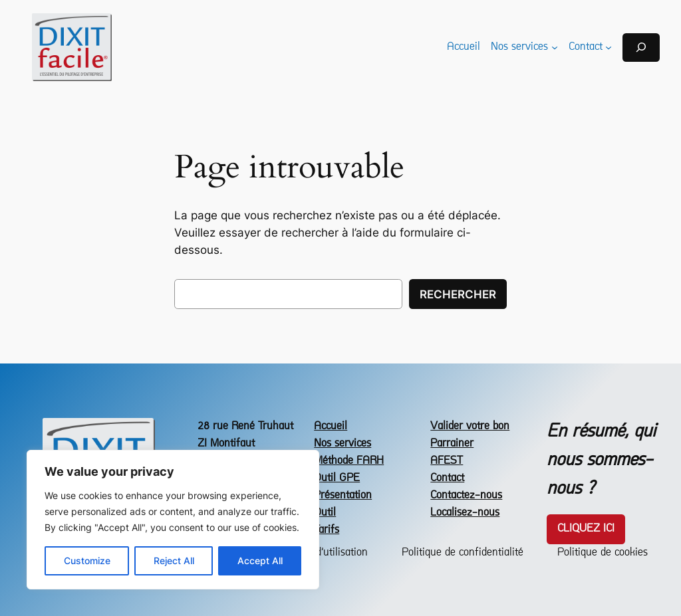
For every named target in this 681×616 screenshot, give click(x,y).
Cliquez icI (586, 529)
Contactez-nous (466, 495)
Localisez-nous (465, 513)
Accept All (260, 561)
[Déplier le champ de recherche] (641, 48)
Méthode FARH (349, 461)
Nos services (342, 444)
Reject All (174, 561)
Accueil (331, 426)
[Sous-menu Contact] (609, 47)
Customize (87, 561)
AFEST (447, 461)
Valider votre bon (470, 426)
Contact (447, 478)
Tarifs (327, 530)
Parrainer (452, 444)
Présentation (343, 495)
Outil (325, 513)
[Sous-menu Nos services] (555, 47)
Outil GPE (337, 478)
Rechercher (458, 294)
